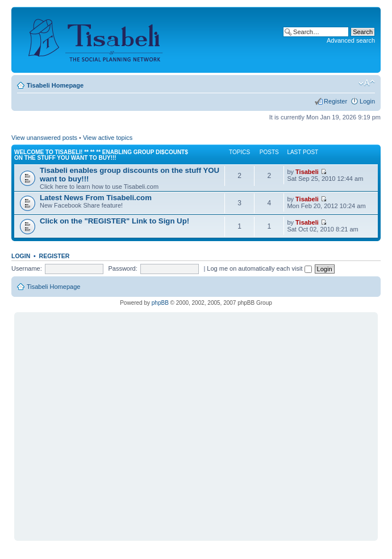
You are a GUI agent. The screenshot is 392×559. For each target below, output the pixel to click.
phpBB (160, 303)
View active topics (108, 138)
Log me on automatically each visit (259, 268)
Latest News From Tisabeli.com (96, 198)
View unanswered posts (44, 138)
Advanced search (351, 40)
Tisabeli (307, 172)
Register (335, 101)
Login (367, 101)
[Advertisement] (107, 422)
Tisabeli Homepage (55, 85)
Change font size (367, 83)
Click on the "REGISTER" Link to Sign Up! (114, 221)
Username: (27, 268)
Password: (122, 268)
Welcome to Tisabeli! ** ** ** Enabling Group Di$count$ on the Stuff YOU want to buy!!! (101, 155)
